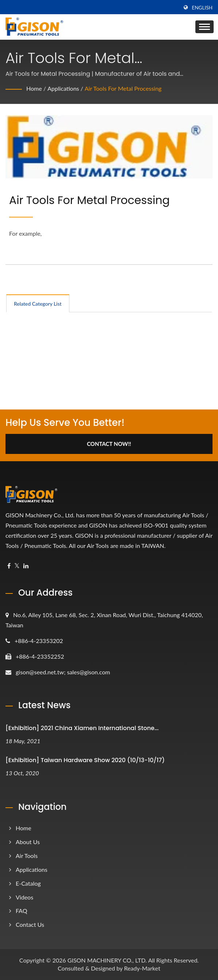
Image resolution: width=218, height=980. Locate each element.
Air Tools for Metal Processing (123, 88)
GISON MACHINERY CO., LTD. (107, 960)
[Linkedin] (26, 566)
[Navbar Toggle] (204, 27)
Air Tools (27, 856)
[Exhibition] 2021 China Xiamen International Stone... (82, 728)
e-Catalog (28, 883)
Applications (63, 88)
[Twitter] (17, 566)
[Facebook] (9, 566)
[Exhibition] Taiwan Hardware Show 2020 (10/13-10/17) (85, 760)
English (202, 8)
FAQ (21, 911)
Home (34, 88)
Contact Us (30, 924)
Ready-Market (142, 968)
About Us (28, 842)
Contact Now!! (109, 444)
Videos (24, 897)
